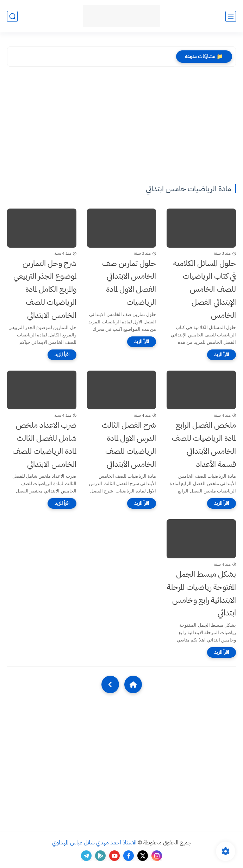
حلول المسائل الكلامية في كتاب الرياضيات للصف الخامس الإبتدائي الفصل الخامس (205, 289)
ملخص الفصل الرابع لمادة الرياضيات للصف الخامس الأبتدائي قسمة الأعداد (204, 444)
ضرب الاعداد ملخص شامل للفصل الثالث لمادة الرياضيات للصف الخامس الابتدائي (44, 444)
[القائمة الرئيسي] (231, 16)
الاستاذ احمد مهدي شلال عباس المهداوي (94, 843)
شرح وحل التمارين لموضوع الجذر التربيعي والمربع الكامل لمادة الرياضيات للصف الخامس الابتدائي (45, 289)
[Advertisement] (122, 130)
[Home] (133, 684)
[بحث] (12, 16)
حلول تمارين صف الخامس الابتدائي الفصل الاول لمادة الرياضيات (129, 283)
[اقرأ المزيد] (222, 355)
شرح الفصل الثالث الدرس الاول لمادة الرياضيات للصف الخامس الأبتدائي (129, 444)
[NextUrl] (110, 684)
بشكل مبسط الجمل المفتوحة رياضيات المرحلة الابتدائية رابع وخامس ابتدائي (201, 593)
